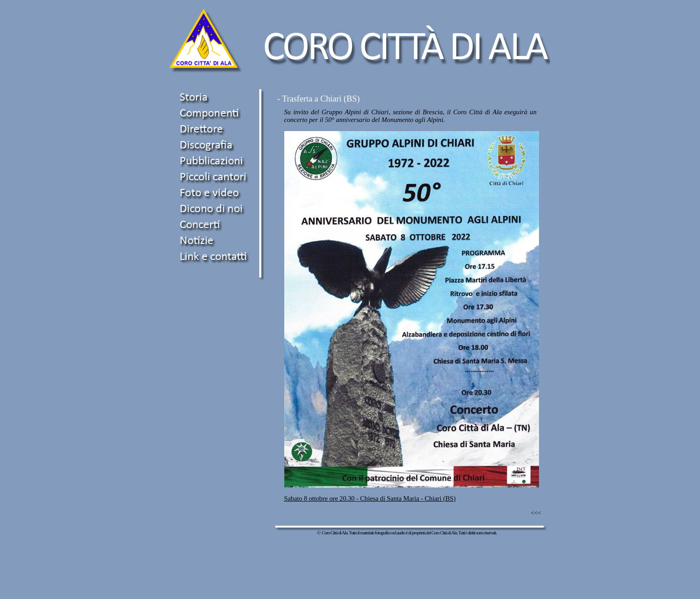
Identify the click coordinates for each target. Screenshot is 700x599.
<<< (536, 513)
